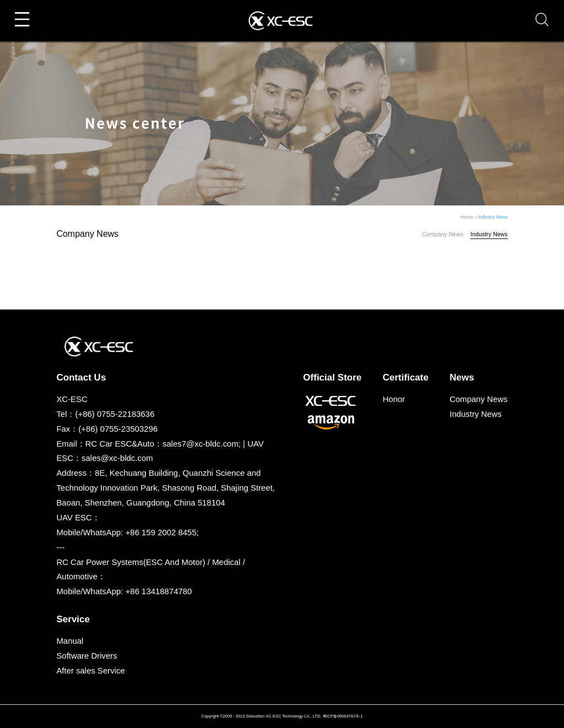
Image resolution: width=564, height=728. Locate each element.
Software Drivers (86, 656)
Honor (394, 399)
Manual (70, 641)
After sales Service (90, 670)
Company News (443, 234)
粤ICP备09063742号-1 (343, 716)
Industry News (493, 217)
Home (467, 217)
